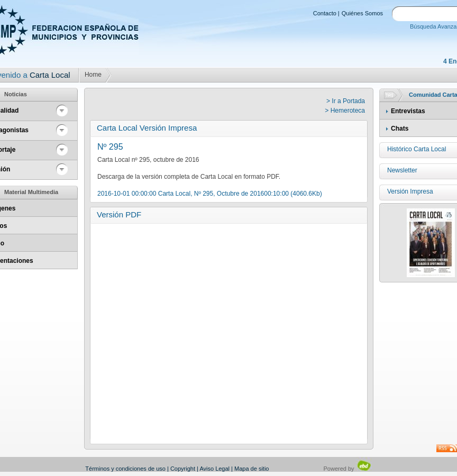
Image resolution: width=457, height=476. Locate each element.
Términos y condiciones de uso (125, 469)
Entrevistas (408, 111)
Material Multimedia (31, 192)
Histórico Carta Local (417, 149)
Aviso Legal (214, 469)
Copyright (183, 469)
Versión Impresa (410, 191)
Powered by (348, 469)
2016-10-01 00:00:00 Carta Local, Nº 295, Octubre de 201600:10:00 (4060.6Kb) (210, 194)
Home (93, 75)
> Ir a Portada (346, 101)
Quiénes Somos (362, 13)
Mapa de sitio (252, 469)
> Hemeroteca (345, 111)
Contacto (325, 13)
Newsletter (402, 170)
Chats (400, 129)
